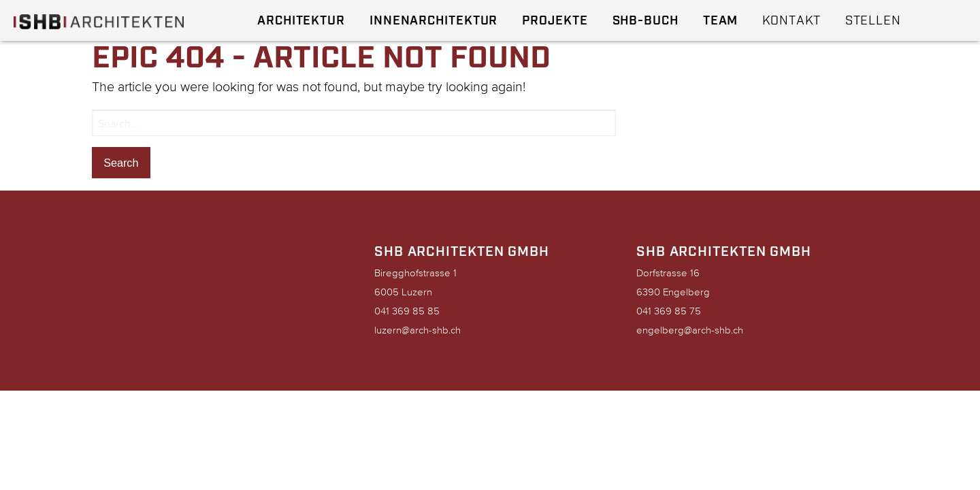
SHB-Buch (646, 20)
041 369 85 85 (407, 311)
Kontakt (791, 20)
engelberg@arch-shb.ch (690, 330)
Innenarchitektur (434, 20)
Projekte (555, 20)
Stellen (873, 20)
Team (721, 20)
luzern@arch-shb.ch (418, 330)
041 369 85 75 (669, 311)
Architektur (301, 20)
